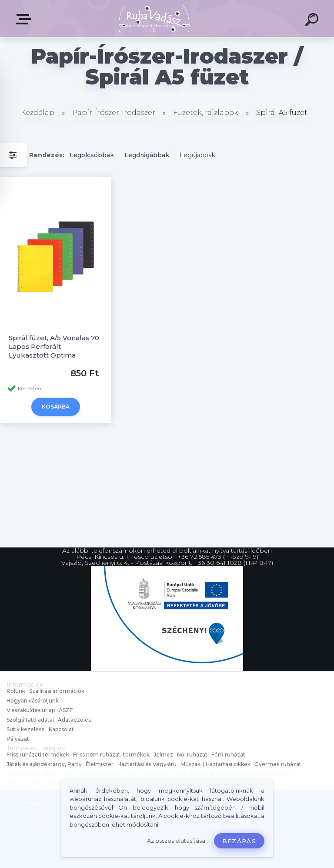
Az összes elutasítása (176, 841)
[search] (313, 21)
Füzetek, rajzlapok (206, 113)
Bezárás (239, 841)
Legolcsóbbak (92, 155)
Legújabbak (197, 155)
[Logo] (154, 19)
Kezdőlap (38, 113)
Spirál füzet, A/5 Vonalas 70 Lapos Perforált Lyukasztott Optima (54, 346)
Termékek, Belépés (25, 19)
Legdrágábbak (147, 155)
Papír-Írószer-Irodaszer (114, 113)
